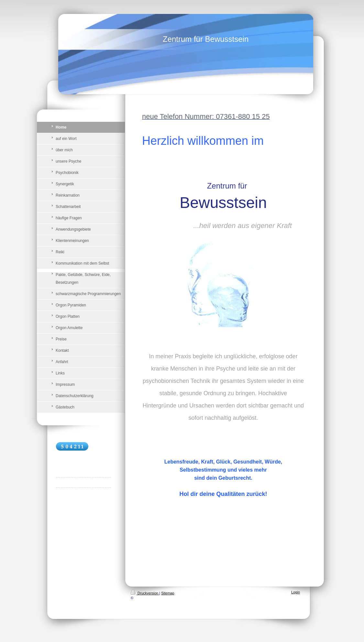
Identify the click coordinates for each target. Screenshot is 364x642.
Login (296, 592)
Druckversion (145, 593)
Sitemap (168, 593)
